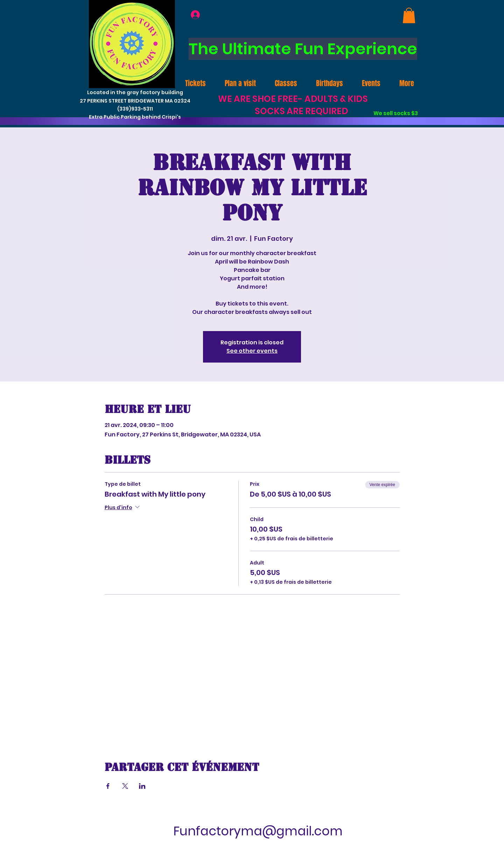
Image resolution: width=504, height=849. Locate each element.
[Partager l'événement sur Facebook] (108, 786)
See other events (252, 351)
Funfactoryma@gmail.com (258, 831)
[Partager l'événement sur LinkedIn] (142, 786)
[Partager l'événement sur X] (125, 786)
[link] (409, 15)
